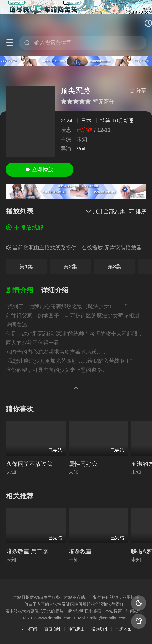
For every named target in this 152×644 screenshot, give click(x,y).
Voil (81, 149)
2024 (66, 121)
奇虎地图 (123, 629)
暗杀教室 (80, 551)
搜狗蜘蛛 (100, 629)
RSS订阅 (29, 629)
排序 (138, 211)
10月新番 (123, 121)
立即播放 (39, 169)
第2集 (70, 267)
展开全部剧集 (105, 211)
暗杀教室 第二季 (27, 551)
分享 (138, 91)
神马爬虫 (76, 629)
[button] (23, 290)
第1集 (26, 267)
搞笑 (105, 121)
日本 (86, 121)
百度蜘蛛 (53, 629)
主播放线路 (25, 228)
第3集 (114, 267)
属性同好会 (83, 464)
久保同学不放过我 (29, 464)
